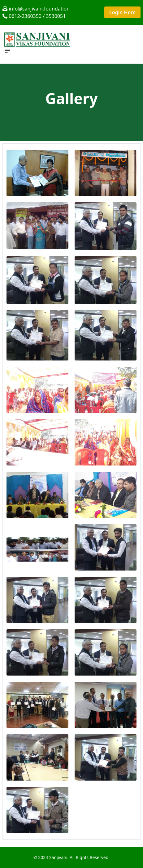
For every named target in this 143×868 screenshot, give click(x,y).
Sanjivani (58, 857)
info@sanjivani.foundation (36, 9)
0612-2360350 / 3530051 (34, 16)
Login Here (122, 12)
